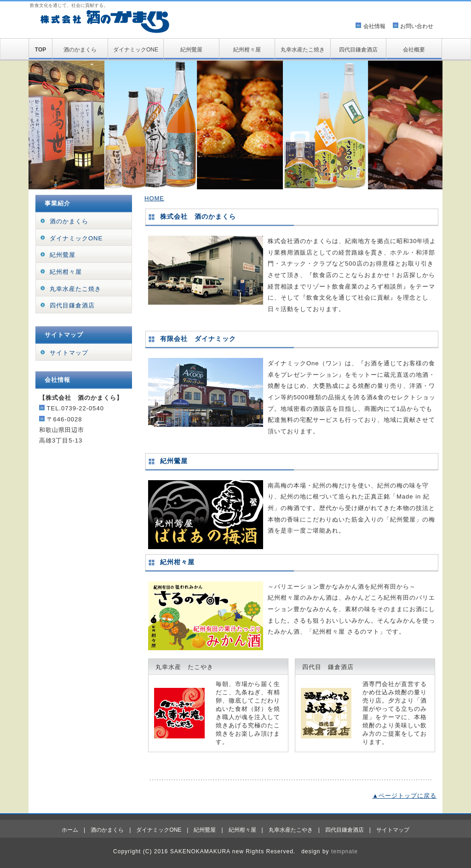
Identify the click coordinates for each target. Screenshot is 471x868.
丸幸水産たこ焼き (303, 50)
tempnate (345, 851)
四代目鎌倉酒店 (358, 50)
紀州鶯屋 (191, 50)
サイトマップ (69, 353)
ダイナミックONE (136, 50)
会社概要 (414, 50)
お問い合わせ (417, 26)
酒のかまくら (80, 50)
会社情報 (374, 26)
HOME (154, 198)
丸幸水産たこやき (291, 830)
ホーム (70, 830)
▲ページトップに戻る (404, 796)
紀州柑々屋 (247, 50)
